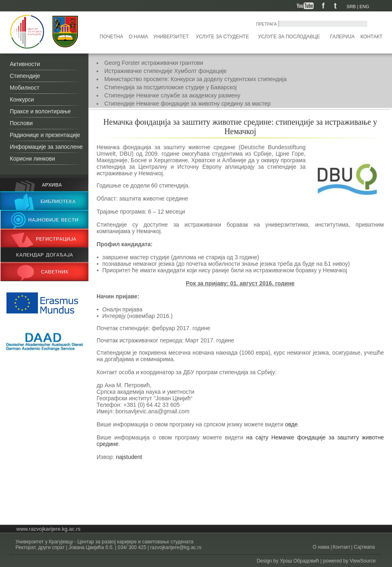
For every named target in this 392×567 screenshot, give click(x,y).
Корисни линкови (32, 159)
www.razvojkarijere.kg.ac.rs (48, 529)
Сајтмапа (364, 547)
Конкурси (22, 99)
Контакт (372, 37)
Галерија (342, 37)
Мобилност (25, 88)
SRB (351, 7)
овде (291, 424)
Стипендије (25, 76)
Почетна (112, 37)
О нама (138, 37)
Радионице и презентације (45, 135)
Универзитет (171, 37)
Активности (25, 64)
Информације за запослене (46, 147)
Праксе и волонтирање (40, 111)
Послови (21, 123)
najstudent (129, 457)
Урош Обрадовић (300, 561)
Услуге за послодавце (289, 37)
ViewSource (363, 561)
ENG (364, 7)
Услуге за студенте (222, 37)
